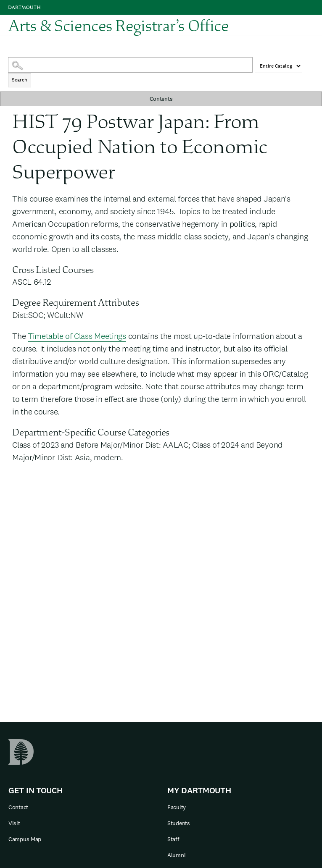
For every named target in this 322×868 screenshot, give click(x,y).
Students (179, 823)
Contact (18, 807)
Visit (14, 823)
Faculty (177, 807)
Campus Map (25, 839)
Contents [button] (161, 99)
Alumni (176, 855)
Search (20, 80)
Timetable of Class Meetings (77, 336)
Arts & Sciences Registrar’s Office (119, 25)
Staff (173, 839)
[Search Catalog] (130, 65)
